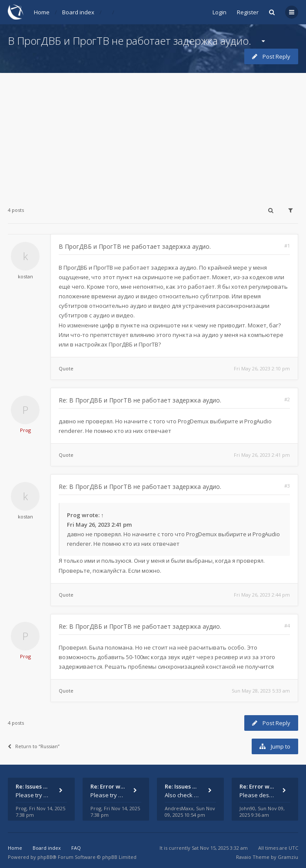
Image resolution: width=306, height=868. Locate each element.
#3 (287, 486)
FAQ (76, 848)
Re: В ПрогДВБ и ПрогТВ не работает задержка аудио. (140, 400)
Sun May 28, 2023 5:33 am (261, 691)
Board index (78, 12)
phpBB (45, 857)
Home (42, 12)
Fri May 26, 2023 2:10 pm (262, 368)
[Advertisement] (153, 134)
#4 (287, 625)
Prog (25, 430)
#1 (287, 246)
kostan (25, 276)
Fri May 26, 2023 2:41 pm (262, 455)
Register (248, 12)
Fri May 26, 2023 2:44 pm (262, 595)
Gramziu (288, 857)
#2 (287, 399)
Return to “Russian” (34, 746)
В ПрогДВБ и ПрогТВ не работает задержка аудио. (130, 41)
